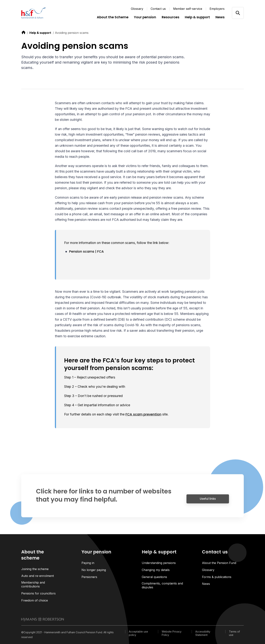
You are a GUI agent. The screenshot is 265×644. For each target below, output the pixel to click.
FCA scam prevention (143, 415)
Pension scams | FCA (86, 252)
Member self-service (188, 9)
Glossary (137, 9)
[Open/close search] (238, 13)
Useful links (208, 501)
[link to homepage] (43, 619)
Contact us (158, 9)
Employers (217, 9)
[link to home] (23, 32)
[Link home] (43, 13)
